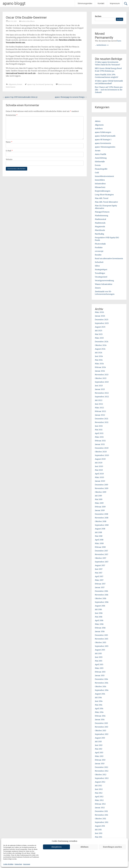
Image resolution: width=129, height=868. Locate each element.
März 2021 (99, 437)
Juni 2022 (99, 404)
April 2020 (99, 474)
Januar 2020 (100, 481)
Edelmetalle (100, 162)
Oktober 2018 (101, 521)
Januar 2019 (100, 510)
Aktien (98, 121)
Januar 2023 (100, 389)
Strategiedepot (101, 269)
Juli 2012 (98, 786)
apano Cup (31, 84)
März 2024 (99, 364)
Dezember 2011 (101, 811)
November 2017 (102, 554)
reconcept (99, 251)
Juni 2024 (99, 356)
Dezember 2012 (102, 767)
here (119, 41)
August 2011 (100, 826)
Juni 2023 (99, 386)
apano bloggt (14, 3)
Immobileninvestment (104, 176)
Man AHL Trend (102, 198)
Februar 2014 (100, 716)
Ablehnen (84, 847)
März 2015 (99, 668)
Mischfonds (100, 230)
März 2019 (99, 503)
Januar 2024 (100, 371)
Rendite (98, 255)
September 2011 (102, 822)
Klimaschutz (100, 187)
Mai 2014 (99, 705)
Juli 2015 (98, 653)
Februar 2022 (100, 411)
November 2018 (102, 518)
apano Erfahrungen (103, 132)
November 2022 (102, 393)
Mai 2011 (99, 837)
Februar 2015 (100, 672)
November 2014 (102, 683)
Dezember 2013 (101, 723)
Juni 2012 (99, 789)
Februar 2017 (100, 584)
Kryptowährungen (103, 191)
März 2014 (99, 712)
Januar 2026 (100, 316)
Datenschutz (18, 864)
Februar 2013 (100, 760)
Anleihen (99, 129)
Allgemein (12, 84)
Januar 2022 (100, 415)
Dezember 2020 (102, 448)
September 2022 (102, 397)
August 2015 (100, 650)
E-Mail (9, 151)
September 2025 (102, 323)
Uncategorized (101, 277)
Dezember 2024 (102, 342)
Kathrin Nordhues (28, 21)
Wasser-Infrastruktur (104, 284)
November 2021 (102, 422)
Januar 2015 (100, 675)
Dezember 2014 (101, 679)
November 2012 (102, 771)
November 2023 (102, 375)
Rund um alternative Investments (109, 258)
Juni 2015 (99, 657)
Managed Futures (102, 212)
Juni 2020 (99, 466)
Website (9, 159)
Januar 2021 (100, 444)
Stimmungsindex (85, 3)
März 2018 (99, 543)
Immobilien (100, 180)
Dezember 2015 (101, 635)
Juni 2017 (99, 569)
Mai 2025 (99, 334)
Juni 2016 (99, 613)
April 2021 (99, 433)
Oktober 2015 (101, 642)
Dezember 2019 (101, 485)
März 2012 (99, 800)
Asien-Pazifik (101, 154)
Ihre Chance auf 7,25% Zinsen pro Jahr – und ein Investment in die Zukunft (109, 90)
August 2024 (100, 349)
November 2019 (102, 488)
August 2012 (100, 782)
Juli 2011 (98, 830)
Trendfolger (100, 273)
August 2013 (100, 738)
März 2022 (99, 408)
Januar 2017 (100, 587)
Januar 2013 (100, 764)
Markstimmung (102, 216)
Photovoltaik (100, 244)
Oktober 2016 (101, 598)
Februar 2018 (100, 547)
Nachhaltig (99, 234)
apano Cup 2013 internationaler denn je (20, 97)
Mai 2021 (99, 430)
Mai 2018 (99, 536)
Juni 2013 (99, 745)
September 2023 (102, 382)
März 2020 (99, 477)
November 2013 (101, 727)
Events (20, 84)
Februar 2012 (100, 804)
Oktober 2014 (101, 686)
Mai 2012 (99, 793)
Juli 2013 (98, 742)
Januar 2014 (100, 720)
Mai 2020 (99, 470)
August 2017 (100, 565)
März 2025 (99, 338)
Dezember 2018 (101, 514)
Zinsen (98, 288)
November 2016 (102, 595)
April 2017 (99, 576)
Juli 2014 (98, 697)
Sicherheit (99, 262)
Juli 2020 (99, 463)
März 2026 (99, 312)
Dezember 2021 (102, 419)
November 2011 (101, 815)
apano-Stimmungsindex (105, 147)
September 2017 (102, 562)
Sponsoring (49, 84)
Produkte (99, 247)
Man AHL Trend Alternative (106, 202)
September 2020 (102, 455)
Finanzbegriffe (101, 169)
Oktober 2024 (101, 345)
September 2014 (102, 690)
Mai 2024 (99, 360)
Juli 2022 (99, 400)
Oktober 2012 (101, 775)
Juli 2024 (99, 353)
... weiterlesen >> (102, 45)
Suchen (98, 16)
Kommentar (12, 115)
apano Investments (103, 143)
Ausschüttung (101, 158)
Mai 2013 (99, 749)
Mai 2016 (99, 617)
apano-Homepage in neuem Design (71, 97)
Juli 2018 (98, 532)
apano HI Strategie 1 (103, 140)
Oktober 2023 (101, 378)
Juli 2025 (99, 331)
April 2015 (99, 664)
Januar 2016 (100, 631)
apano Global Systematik (105, 136)
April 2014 (99, 708)
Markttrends (100, 223)
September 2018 (102, 525)
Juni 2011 (99, 833)
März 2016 (99, 624)
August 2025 (100, 327)
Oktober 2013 (100, 731)
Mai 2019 (99, 499)
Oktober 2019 (101, 492)
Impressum (27, 864)
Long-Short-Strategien (104, 195)
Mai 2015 (99, 661)
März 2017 (99, 580)
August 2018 (100, 529)
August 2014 (100, 694)
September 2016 (102, 602)
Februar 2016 (100, 628)
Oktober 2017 (101, 558)
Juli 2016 (98, 609)
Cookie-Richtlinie (8, 864)
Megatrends (100, 227)
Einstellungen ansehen (112, 847)
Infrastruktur (100, 184)
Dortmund (40, 84)
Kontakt (101, 3)
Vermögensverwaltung (104, 280)
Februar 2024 (100, 367)
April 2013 (99, 753)
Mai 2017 (99, 573)
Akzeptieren (56, 847)
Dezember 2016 (101, 591)
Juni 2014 (99, 701)
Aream (98, 151)
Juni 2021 (99, 426)
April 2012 (99, 797)
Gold (97, 173)
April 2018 (99, 540)
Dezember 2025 (102, 320)
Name (9, 142)
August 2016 (100, 606)
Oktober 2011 (100, 819)
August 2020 (100, 459)
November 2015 (102, 639)
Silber (97, 266)
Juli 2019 (98, 496)
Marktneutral (100, 219)
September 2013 (102, 734)
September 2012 (102, 778)
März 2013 (99, 756)
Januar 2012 (100, 808)
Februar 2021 (100, 441)
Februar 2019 (100, 507)
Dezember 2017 (101, 551)
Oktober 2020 (101, 452)
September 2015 (102, 646)
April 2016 (99, 620)
